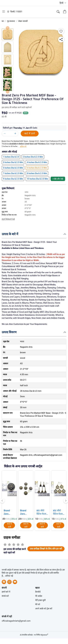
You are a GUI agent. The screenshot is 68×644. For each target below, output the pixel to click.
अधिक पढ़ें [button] (23, 146)
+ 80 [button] (58, 179)
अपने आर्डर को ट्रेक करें (44, 609)
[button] (63, 3)
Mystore (44, 635)
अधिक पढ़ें (9, 576)
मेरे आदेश (39, 596)
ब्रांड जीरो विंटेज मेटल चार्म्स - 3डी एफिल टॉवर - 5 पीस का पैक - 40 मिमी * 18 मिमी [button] (42, 512)
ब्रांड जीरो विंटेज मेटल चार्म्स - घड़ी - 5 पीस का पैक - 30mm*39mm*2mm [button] (59, 512)
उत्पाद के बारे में (10, 234)
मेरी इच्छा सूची (41, 600)
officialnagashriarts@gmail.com (16, 621)
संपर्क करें (5, 596)
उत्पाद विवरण (9, 332)
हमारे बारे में (6, 592)
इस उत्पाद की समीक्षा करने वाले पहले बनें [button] (17, 107)
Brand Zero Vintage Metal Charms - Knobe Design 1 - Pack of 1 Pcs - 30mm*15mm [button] (9, 512)
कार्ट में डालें (30, 133)
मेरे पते (38, 604)
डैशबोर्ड (38, 592)
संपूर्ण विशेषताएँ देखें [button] (8, 219)
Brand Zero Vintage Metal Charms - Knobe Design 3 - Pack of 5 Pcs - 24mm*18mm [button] (26, 512)
